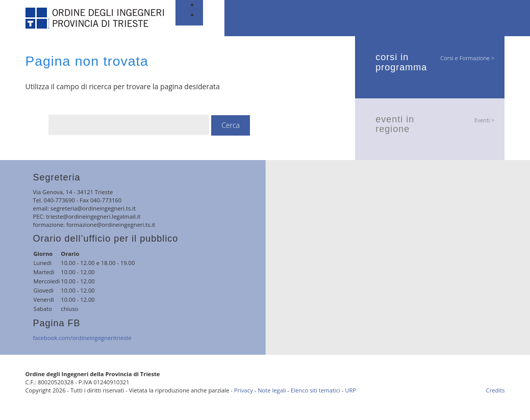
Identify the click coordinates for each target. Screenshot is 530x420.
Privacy (244, 390)
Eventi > (485, 120)
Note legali (272, 390)
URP (350, 390)
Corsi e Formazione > (467, 58)
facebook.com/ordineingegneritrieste (82, 338)
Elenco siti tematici (316, 390)
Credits (496, 390)
